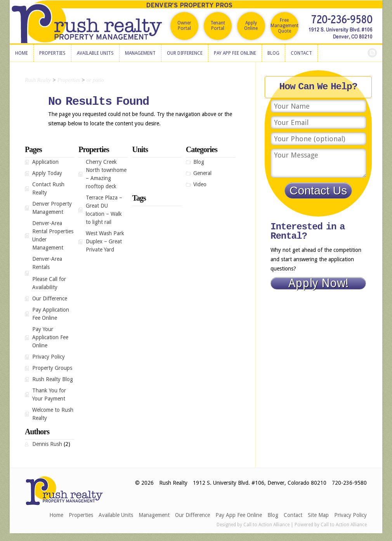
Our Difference (50, 298)
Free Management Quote (284, 26)
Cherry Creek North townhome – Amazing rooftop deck (106, 174)
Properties (81, 515)
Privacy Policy (49, 357)
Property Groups (52, 368)
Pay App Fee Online (239, 515)
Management (154, 515)
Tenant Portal (218, 26)
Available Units (116, 515)
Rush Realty (38, 80)
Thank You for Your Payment (49, 394)
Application (45, 162)
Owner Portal (184, 26)
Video (200, 184)
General (202, 173)
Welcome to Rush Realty (53, 414)
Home (56, 515)
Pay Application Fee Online (51, 314)
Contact (293, 515)
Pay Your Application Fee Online (50, 337)
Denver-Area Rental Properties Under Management (53, 235)
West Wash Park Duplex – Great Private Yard (105, 241)
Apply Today (47, 173)
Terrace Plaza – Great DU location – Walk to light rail (104, 210)
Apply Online (251, 26)
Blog (199, 162)
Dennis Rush (47, 444)
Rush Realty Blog (53, 379)
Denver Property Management (52, 208)
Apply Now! (318, 283)
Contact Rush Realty (48, 188)
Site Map (318, 515)
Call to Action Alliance (266, 525)
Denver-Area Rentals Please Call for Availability (53, 273)
